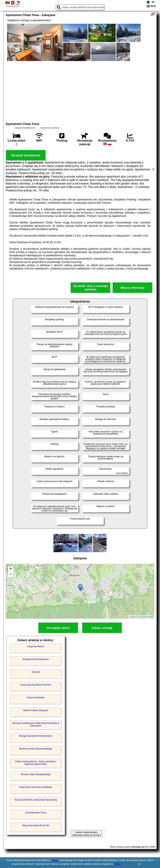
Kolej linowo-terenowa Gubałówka (36, 787)
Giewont (36, 672)
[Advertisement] (80, 91)
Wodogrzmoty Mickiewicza (36, 659)
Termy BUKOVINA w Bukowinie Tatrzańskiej (36, 800)
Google (55, 860)
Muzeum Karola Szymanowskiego (36, 749)
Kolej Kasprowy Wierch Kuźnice (36, 685)
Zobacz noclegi (102, 628)
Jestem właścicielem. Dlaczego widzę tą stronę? (87, 834)
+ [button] (11, 569)
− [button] (11, 574)
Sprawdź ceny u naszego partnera (91, 288)
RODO (117, 864)
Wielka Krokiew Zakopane (36, 710)
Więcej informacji (133, 288)
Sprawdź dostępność (26, 155)
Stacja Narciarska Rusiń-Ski (36, 825)
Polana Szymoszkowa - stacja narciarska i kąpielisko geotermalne (36, 763)
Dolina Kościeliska (36, 698)
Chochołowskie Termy (36, 813)
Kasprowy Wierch (36, 646)
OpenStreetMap (146, 617)
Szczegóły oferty (58, 628)
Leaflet (133, 617)
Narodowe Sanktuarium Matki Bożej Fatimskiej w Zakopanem (36, 724)
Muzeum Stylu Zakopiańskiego (36, 774)
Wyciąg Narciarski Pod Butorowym (36, 736)
